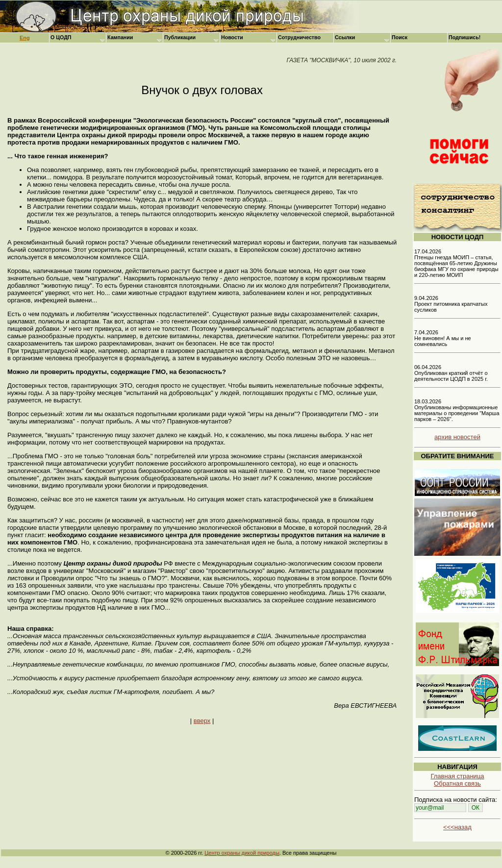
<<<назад (457, 827)
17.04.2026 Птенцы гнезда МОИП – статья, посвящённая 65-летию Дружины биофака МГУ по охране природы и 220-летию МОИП (456, 263)
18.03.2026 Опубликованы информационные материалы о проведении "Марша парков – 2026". (457, 410)
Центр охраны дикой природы (242, 853)
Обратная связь (457, 783)
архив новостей (457, 437)
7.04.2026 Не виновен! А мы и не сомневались (443, 338)
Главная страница (457, 776)
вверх (202, 721)
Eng (25, 38)
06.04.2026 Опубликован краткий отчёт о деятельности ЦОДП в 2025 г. (451, 373)
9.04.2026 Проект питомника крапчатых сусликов (451, 304)
